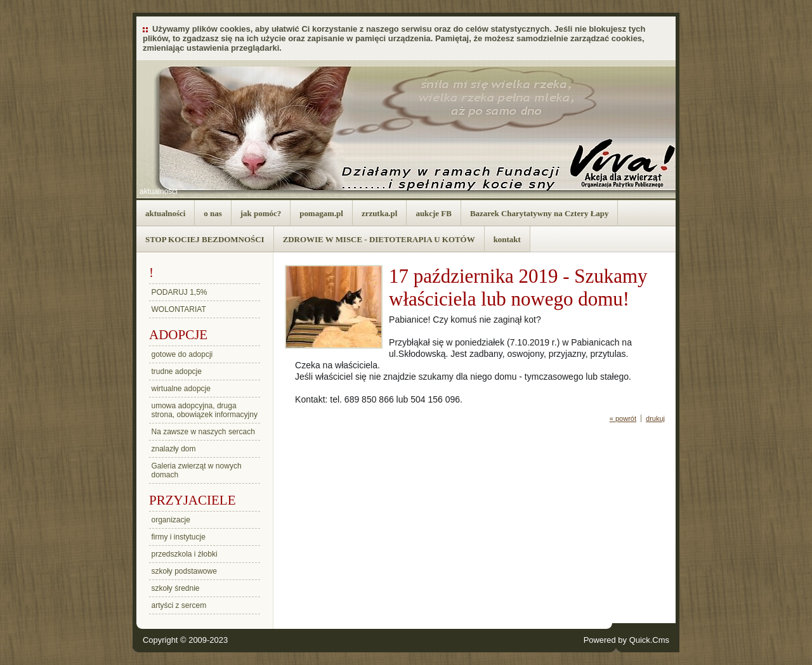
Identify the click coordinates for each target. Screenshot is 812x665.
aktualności (159, 191)
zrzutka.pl (380, 213)
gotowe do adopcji (182, 354)
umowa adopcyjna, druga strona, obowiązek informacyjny (205, 410)
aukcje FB (434, 213)
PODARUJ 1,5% (180, 292)
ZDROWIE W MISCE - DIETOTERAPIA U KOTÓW (379, 239)
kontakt (507, 239)
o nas (213, 213)
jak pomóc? (261, 213)
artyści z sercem (179, 605)
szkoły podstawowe (184, 571)
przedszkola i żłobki (185, 554)
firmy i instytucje (179, 537)
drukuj (655, 418)
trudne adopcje (177, 371)
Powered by (626, 640)
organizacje (171, 520)
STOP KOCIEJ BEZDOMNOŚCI (205, 239)
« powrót (623, 418)
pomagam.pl (321, 213)
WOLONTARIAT (179, 309)
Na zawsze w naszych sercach (203, 432)
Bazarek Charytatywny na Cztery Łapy (540, 213)
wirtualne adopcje (181, 389)
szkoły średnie (176, 588)
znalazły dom (174, 449)
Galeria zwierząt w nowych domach (197, 470)
